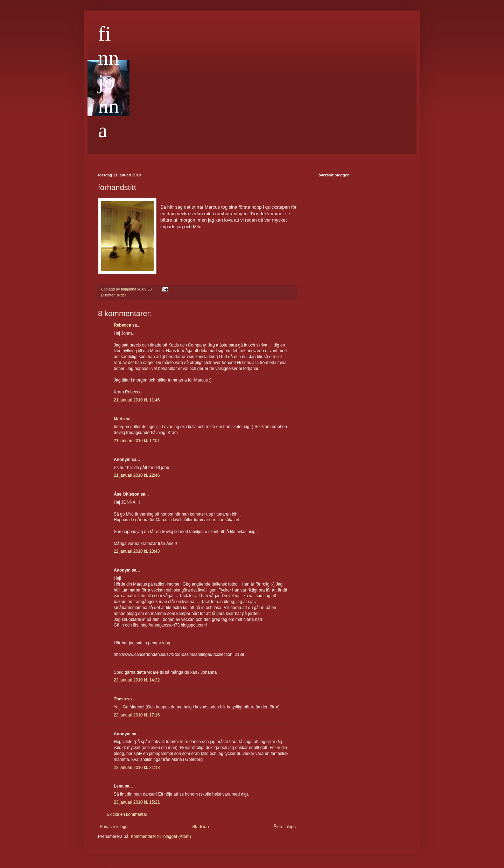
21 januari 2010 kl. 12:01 (137, 441)
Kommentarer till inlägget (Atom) (161, 836)
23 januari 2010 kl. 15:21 (137, 802)
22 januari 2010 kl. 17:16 (137, 715)
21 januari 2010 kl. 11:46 (137, 400)
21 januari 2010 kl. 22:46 (137, 475)
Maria (119, 419)
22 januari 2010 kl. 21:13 (137, 768)
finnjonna (108, 82)
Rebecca (122, 325)
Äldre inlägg (285, 827)
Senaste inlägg (114, 827)
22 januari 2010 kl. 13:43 (137, 551)
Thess (120, 699)
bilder (121, 295)
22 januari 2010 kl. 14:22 (137, 680)
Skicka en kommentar (127, 814)
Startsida (200, 827)
